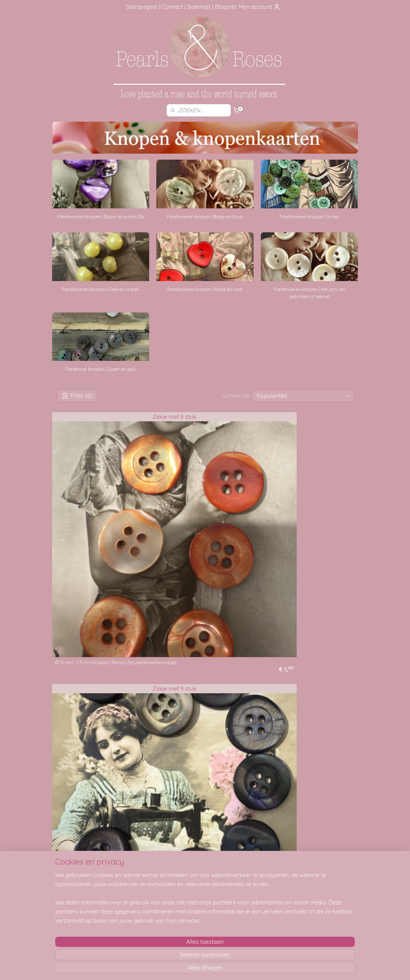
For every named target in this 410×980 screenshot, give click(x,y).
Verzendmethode (137, 870)
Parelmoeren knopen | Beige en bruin (205, 217)
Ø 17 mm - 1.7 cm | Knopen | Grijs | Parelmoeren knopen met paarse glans (200, 513)
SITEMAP (269, 870)
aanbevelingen (80, 883)
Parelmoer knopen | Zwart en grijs (101, 369)
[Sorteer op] (303, 396)
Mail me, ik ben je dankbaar (205, 876)
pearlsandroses (320, 853)
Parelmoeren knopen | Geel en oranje (101, 289)
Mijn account (259, 7)
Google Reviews (74, 902)
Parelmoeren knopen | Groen (309, 217)
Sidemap (199, 7)
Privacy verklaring (137, 902)
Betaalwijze (131, 895)
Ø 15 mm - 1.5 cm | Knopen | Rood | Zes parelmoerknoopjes (95, 513)
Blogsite (226, 7)
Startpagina (142, 7)
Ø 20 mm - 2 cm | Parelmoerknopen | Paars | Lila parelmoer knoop (205, 638)
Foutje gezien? (205, 863)
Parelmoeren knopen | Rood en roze (205, 289)
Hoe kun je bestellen (139, 863)
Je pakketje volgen (138, 876)
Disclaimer (130, 908)
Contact (172, 7)
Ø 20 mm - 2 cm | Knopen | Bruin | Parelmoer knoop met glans (101, 638)
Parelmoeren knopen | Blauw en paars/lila (101, 217)
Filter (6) (77, 396)
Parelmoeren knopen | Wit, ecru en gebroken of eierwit (309, 293)
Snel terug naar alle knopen (93, 704)
